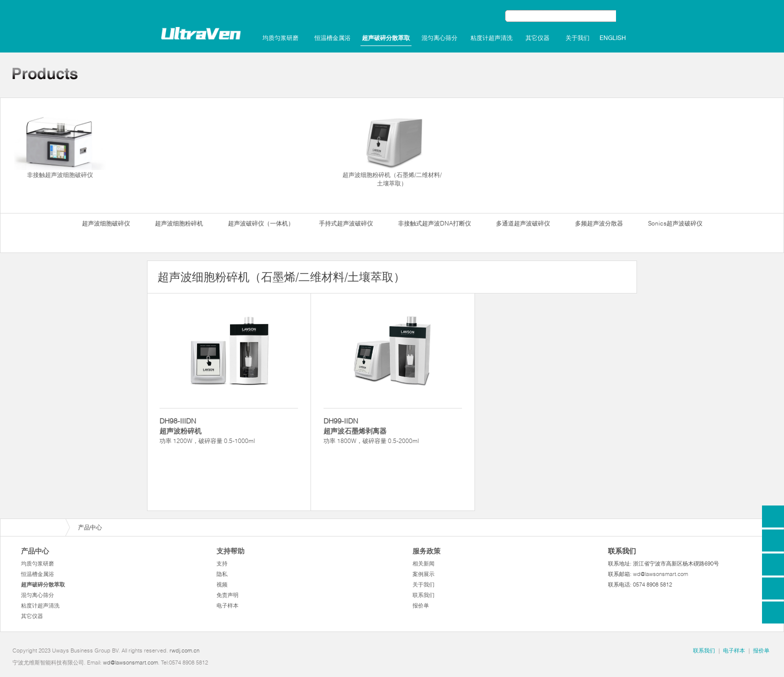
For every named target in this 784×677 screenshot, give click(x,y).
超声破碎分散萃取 (386, 38)
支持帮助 (230, 551)
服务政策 (426, 551)
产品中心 (35, 551)
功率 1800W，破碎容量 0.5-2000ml (393, 430)
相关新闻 (423, 563)
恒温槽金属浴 (332, 38)
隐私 (222, 574)
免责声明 (227, 595)
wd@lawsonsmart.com (660, 574)
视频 (222, 584)
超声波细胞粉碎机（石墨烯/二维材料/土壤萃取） (392, 149)
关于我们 (577, 38)
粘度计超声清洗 (491, 38)
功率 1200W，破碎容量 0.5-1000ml (229, 430)
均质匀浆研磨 (280, 38)
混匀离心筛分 (439, 38)
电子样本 (227, 605)
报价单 (421, 605)
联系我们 (423, 595)
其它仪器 (537, 38)
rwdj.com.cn (184, 650)
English (613, 38)
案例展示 (423, 574)
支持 (222, 563)
